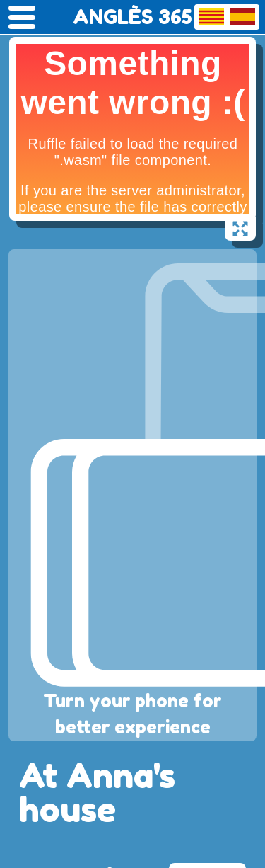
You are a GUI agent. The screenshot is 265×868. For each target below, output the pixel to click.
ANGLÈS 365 (132, 17)
